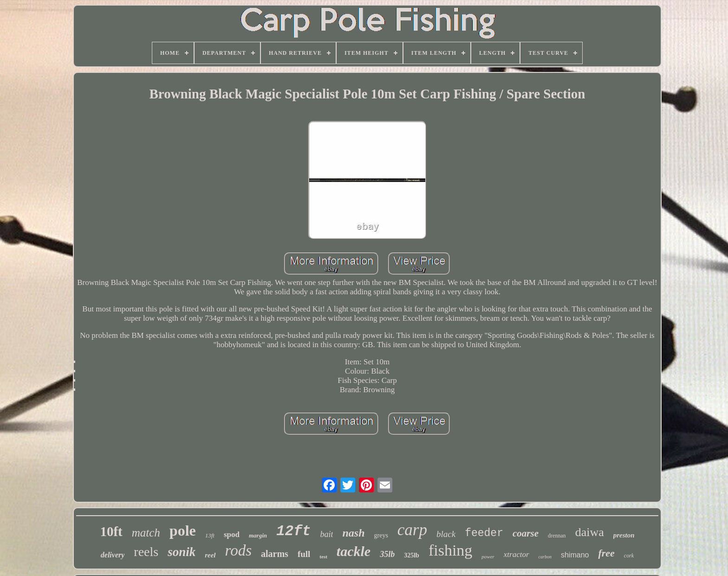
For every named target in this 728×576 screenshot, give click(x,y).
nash (353, 533)
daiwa (590, 532)
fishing (450, 550)
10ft (111, 531)
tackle (354, 551)
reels (146, 552)
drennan (557, 536)
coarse (526, 533)
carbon (545, 557)
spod (232, 534)
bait (326, 534)
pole (183, 531)
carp (412, 530)
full (304, 554)
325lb (412, 555)
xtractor (517, 554)
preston (624, 535)
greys (381, 535)
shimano (575, 555)
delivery (113, 555)
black (446, 534)
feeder (484, 533)
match (146, 533)
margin (258, 535)
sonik (182, 552)
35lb (387, 554)
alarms (275, 554)
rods (238, 550)
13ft (210, 535)
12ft (293, 531)
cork (629, 556)
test (323, 557)
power (488, 557)
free (606, 553)
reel (210, 555)
